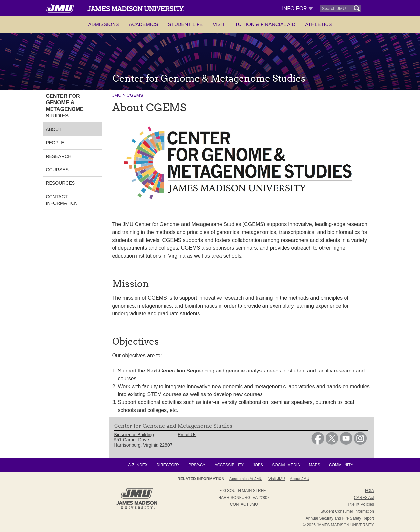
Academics (144, 24)
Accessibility (229, 465)
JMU (117, 95)
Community (341, 465)
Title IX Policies (361, 504)
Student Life (185, 24)
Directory (168, 465)
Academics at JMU (246, 479)
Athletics (318, 24)
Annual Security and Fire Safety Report (340, 518)
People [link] (55, 143)
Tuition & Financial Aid (265, 24)
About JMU (300, 479)
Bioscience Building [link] (134, 435)
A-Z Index (138, 465)
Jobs (258, 465)
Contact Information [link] (62, 200)
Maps (314, 465)
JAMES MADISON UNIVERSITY (345, 525)
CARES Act (364, 498)
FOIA (369, 491)
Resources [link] (61, 183)
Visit (219, 24)
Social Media (286, 465)
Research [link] (59, 156)
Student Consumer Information (347, 511)
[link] (318, 443)
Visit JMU (277, 479)
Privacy (197, 465)
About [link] (54, 129)
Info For (297, 8)
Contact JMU (244, 504)
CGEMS (135, 95)
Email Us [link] (187, 435)
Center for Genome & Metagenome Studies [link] (65, 106)
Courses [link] (57, 170)
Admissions (103, 24)
